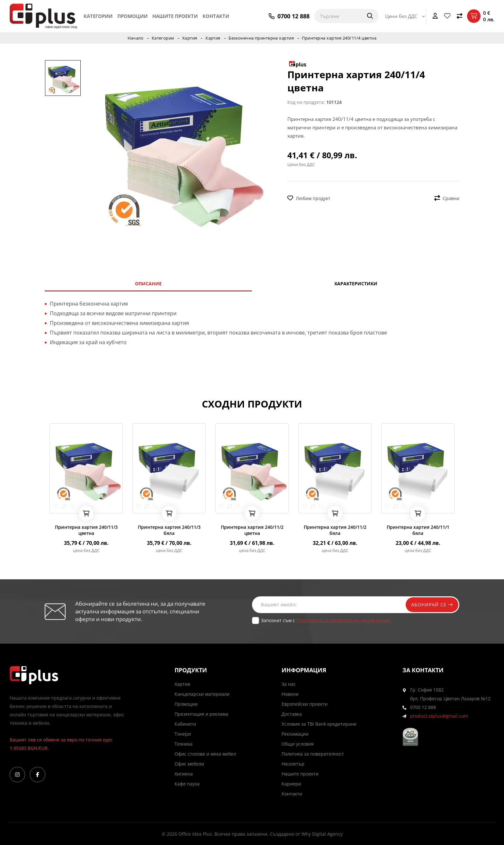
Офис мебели (189, 764)
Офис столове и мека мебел (205, 754)
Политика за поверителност (313, 754)
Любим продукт (309, 198)
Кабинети (185, 724)
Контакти (216, 16)
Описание (148, 284)
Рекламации (295, 734)
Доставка (292, 714)
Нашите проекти (175, 16)
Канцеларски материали (202, 694)
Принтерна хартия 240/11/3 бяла (169, 530)
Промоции (132, 16)
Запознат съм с (326, 620)
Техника (184, 744)
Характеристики (356, 284)
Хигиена (184, 774)
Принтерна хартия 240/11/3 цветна (86, 530)
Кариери (291, 784)
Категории (98, 16)
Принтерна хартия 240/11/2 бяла (335, 530)
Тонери (183, 734)
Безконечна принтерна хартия (261, 38)
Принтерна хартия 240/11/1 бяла (418, 530)
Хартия (189, 38)
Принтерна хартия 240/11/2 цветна (252, 530)
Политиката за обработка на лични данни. (344, 620)
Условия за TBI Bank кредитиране (319, 724)
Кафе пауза (187, 784)
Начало (135, 38)
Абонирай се (431, 605)
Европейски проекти (305, 704)
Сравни (447, 198)
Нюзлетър (293, 764)
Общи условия (298, 744)
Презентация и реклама (201, 714)
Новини (290, 694)
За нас (289, 684)
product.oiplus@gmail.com (439, 716)
